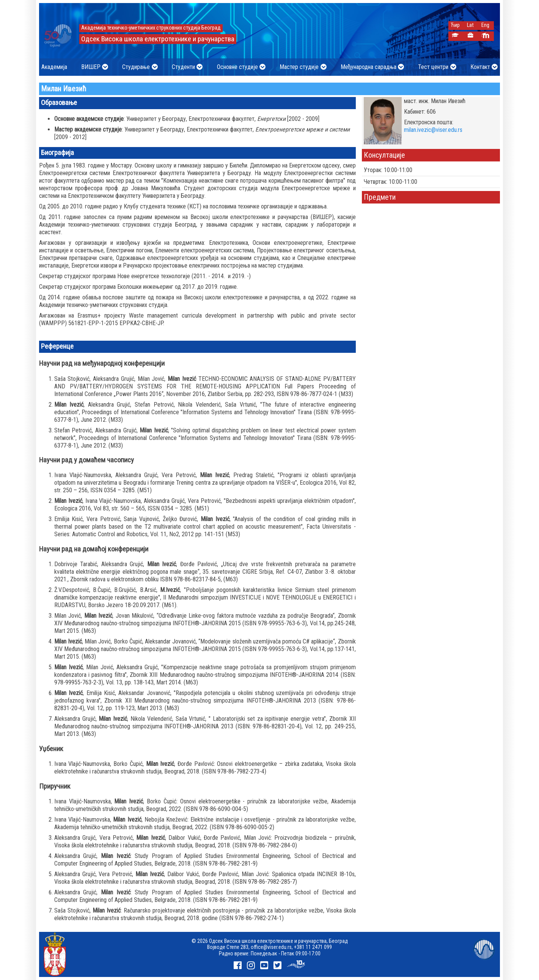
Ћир (455, 25)
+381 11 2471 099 (313, 947)
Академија (54, 67)
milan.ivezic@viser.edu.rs (433, 130)
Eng (485, 25)
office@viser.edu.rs (271, 947)
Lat (470, 25)
